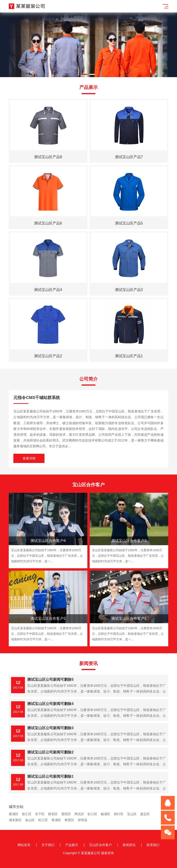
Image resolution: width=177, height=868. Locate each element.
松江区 (43, 820)
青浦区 (56, 820)
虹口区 (92, 814)
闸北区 (79, 814)
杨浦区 (106, 814)
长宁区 (40, 814)
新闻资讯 (129, 845)
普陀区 (66, 814)
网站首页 (24, 845)
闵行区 (119, 814)
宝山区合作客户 (100, 845)
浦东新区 (15, 820)
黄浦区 (14, 814)
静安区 (53, 814)
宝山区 (132, 814)
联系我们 (153, 845)
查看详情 (29, 458)
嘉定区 (145, 814)
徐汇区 (27, 814)
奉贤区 (69, 820)
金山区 (30, 820)
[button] (85, 74)
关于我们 (48, 845)
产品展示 (72, 845)
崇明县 (83, 820)
